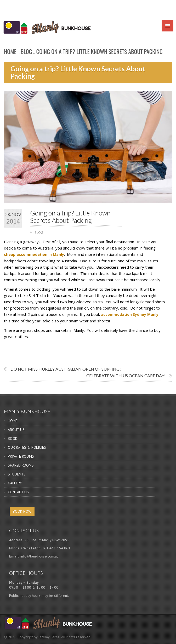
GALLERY (15, 483)
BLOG (26, 51)
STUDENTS (17, 474)
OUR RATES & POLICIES (27, 447)
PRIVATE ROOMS (21, 456)
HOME (13, 421)
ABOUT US (16, 430)
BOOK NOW (22, 511)
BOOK (13, 439)
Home (10, 51)
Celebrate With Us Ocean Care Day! (126, 375)
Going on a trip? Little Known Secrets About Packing (70, 217)
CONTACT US (18, 492)
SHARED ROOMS (21, 465)
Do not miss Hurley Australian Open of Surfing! (66, 369)
